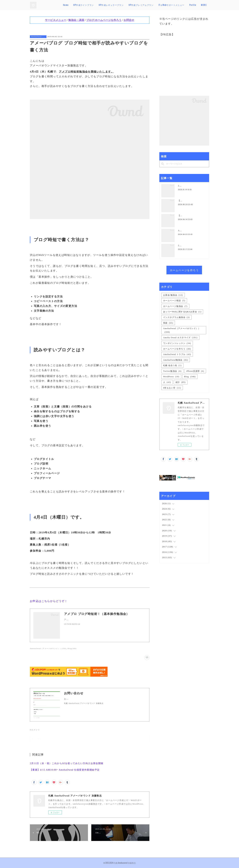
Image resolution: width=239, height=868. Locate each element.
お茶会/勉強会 (173, 295)
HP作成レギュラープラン (123, 5)
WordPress (171, 377)
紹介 (181, 382)
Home (78, 5)
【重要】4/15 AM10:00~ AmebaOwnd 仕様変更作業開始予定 (65, 770)
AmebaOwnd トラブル (177, 354)
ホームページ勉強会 (175, 306)
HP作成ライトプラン (95, 5)
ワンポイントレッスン (177, 343)
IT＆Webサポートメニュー (183, 5)
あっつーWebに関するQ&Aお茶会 (182, 312)
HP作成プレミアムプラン (153, 5)
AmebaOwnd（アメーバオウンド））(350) (48, 649)
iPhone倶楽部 (195, 371)
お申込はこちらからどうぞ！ (49, 601)
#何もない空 (172, 388)
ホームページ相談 (174, 301)
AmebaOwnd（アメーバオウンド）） (38, 37)
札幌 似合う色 (172, 365)
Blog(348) (72, 649)
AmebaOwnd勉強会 (176, 360)
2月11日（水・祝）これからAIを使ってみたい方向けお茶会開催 (67, 763)
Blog (190, 377)
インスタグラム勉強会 (176, 317)
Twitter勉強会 (172, 371)
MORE (204, 5)
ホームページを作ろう (184, 270)
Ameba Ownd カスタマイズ (180, 338)
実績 (168, 323)
